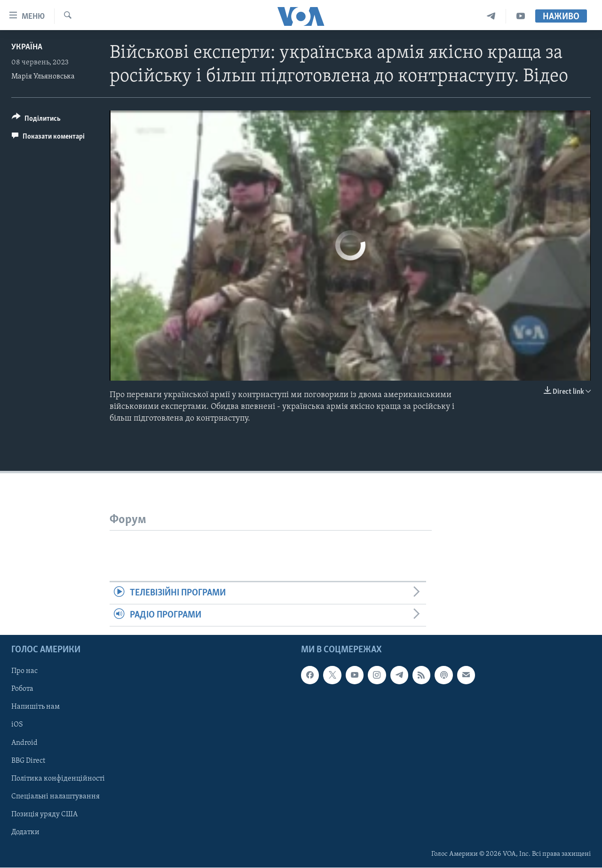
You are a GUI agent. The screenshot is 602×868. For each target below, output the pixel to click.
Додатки (25, 832)
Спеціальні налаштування (55, 797)
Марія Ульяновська (43, 77)
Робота (22, 689)
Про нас (24, 672)
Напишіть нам (36, 707)
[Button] (36, 120)
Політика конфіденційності (58, 779)
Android (24, 743)
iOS (17, 725)
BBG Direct (28, 761)
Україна (27, 47)
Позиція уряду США (44, 814)
